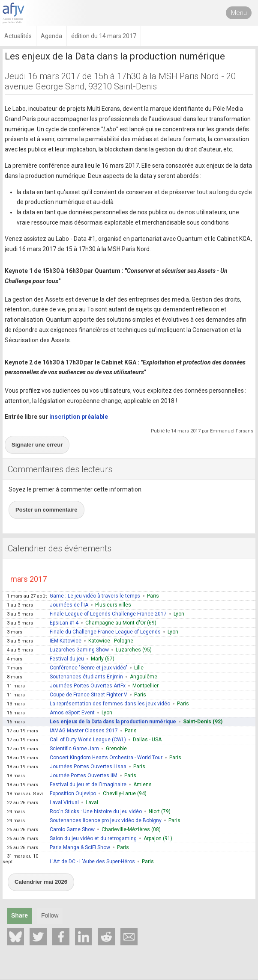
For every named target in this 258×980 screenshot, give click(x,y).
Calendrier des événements (60, 548)
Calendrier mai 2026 (41, 882)
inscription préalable (79, 417)
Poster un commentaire (46, 510)
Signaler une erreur (37, 445)
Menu (239, 13)
